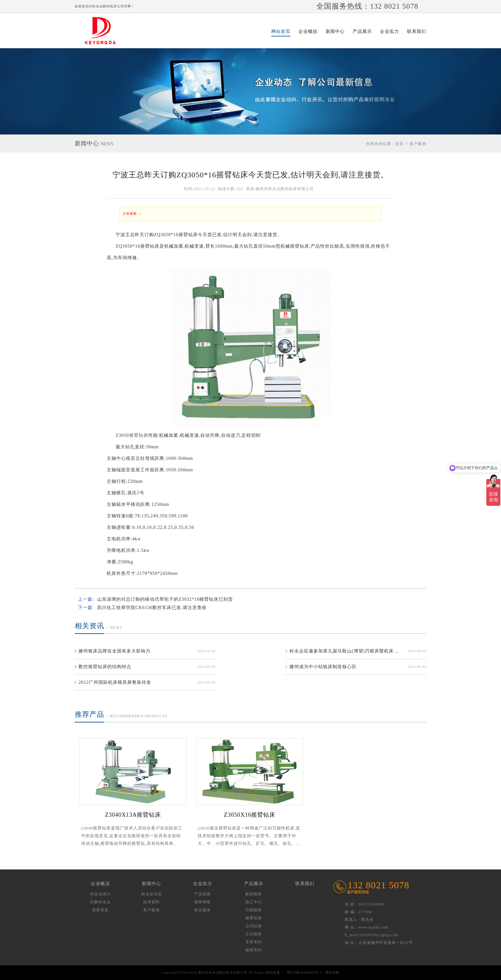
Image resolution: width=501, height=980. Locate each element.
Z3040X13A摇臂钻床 (133, 815)
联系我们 (417, 31)
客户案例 (418, 144)
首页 (399, 144)
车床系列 (254, 942)
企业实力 (389, 31)
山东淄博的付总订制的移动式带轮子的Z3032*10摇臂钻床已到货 (165, 599)
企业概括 (308, 31)
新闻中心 (335, 31)
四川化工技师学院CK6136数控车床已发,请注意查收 (152, 608)
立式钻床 (254, 926)
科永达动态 (152, 894)
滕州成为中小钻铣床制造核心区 (323, 667)
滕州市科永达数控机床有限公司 (104, 31)
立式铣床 (254, 934)
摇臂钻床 (139, 435)
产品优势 (203, 894)
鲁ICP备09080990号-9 (304, 972)
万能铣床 (254, 910)
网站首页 (281, 31)
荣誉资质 (100, 910)
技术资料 (151, 902)
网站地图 (332, 972)
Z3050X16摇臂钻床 (250, 815)
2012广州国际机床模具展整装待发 (115, 682)
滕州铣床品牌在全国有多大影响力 (115, 651)
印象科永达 (100, 902)
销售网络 (203, 902)
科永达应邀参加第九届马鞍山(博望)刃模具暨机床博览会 (345, 651)
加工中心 (254, 902)
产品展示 (362, 31)
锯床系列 (254, 950)
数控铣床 (254, 894)
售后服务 (203, 910)
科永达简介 (100, 894)
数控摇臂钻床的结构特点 (105, 667)
